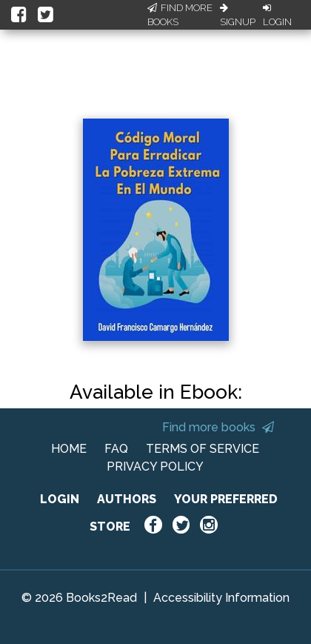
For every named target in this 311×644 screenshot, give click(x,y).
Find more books (218, 427)
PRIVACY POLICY (155, 467)
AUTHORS (127, 499)
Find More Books (180, 15)
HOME (69, 449)
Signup (238, 16)
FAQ (116, 449)
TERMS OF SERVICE (203, 449)
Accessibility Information (221, 598)
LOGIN (60, 499)
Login (277, 16)
